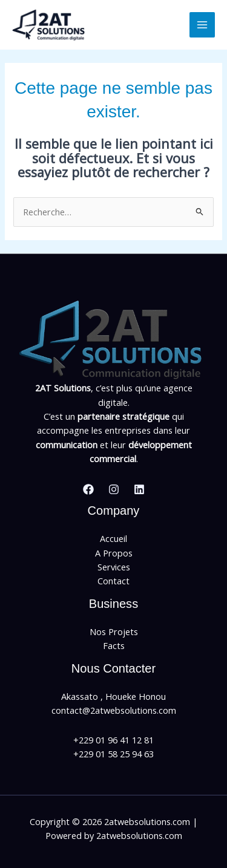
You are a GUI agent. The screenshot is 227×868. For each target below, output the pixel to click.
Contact (113, 581)
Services (114, 567)
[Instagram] (114, 489)
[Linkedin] (139, 489)
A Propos (114, 553)
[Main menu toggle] (202, 25)
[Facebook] (88, 489)
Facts (114, 645)
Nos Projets (114, 631)
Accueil (113, 538)
